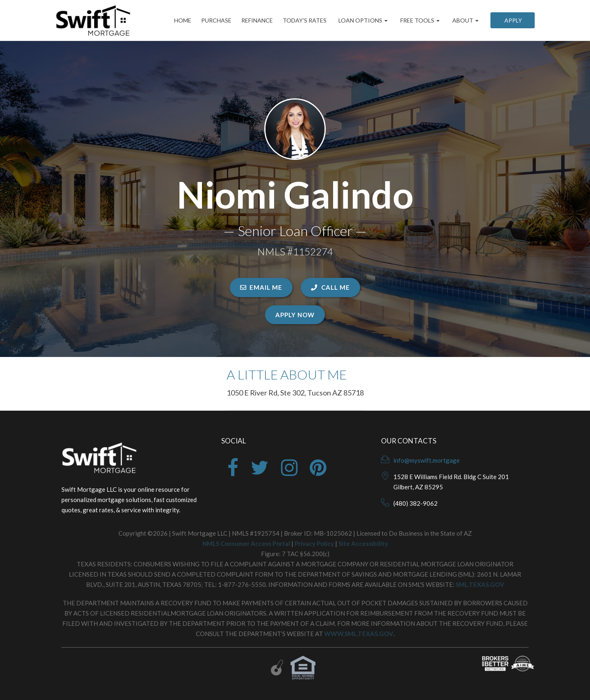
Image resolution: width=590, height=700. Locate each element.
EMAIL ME (261, 287)
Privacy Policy (314, 543)
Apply (513, 20)
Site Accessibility (363, 543)
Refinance (255, 20)
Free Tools (419, 20)
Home (177, 20)
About (465, 20)
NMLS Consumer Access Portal (246, 543)
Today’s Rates (304, 20)
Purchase (212, 20)
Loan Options (362, 20)
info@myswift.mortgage (427, 460)
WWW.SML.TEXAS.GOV (359, 634)
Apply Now (295, 315)
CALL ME (330, 287)
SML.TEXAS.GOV (480, 584)
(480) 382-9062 (415, 503)
